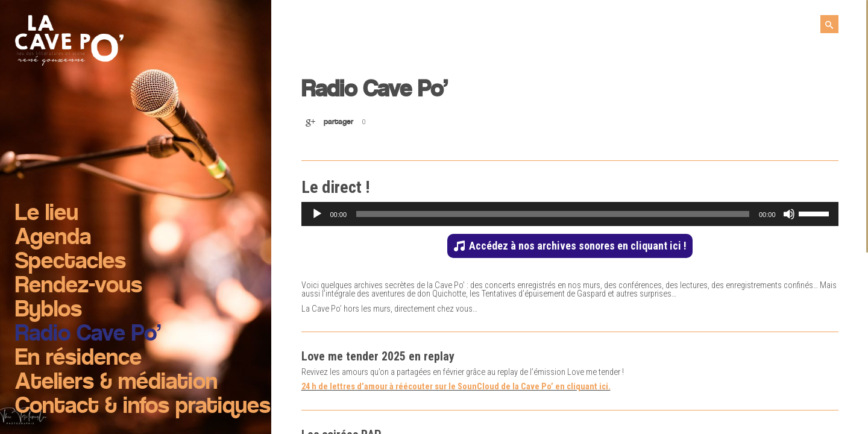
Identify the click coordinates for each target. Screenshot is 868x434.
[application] (570, 214)
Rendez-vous (79, 286)
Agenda (53, 238)
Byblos (49, 310)
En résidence (78, 359)
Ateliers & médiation (116, 383)
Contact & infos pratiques (143, 407)
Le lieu (47, 214)
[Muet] (789, 214)
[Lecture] (317, 214)
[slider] (553, 214)
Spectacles (71, 262)
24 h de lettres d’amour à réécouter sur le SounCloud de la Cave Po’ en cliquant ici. (456, 387)
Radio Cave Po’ (88, 335)
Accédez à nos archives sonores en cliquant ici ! (578, 246)
